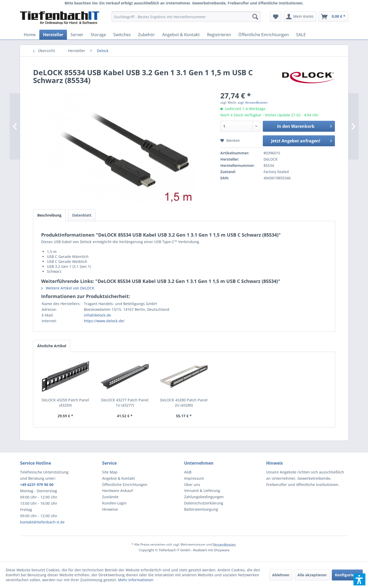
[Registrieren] (219, 35)
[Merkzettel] (276, 17)
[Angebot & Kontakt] (181, 35)
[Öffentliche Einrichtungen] (264, 35)
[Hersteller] (53, 35)
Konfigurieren (347, 575)
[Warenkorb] (333, 17)
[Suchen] (255, 17)
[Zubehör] (146, 35)
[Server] (77, 35)
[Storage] (98, 35)
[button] (359, 579)
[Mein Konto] (300, 17)
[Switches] (122, 35)
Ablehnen (281, 575)
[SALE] (301, 35)
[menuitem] (186, 17)
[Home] (30, 35)
